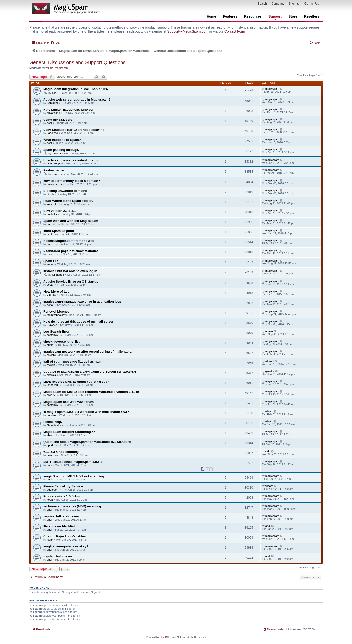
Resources (253, 16)
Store (293, 16)
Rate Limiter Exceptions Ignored (68, 110)
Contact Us (312, 4)
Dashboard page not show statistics (71, 251)
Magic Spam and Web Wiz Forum (68, 402)
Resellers (312, 16)
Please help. (53, 422)
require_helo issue (58, 556)
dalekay (52, 415)
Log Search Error (56, 332)
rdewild (51, 365)
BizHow (51, 295)
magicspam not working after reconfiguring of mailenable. (88, 352)
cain (49, 455)
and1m (51, 244)
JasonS (57, 153)
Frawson (52, 325)
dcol (49, 123)
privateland (54, 113)
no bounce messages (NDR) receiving (72, 506)
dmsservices (54, 184)
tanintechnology (56, 315)
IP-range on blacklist (59, 526)
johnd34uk (53, 385)
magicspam (62, 68)
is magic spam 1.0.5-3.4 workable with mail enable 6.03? (86, 412)
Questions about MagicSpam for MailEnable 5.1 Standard (87, 442)
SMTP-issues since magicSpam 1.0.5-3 (73, 462)
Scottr (50, 194)
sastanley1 (53, 335)
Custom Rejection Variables (65, 536)
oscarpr (51, 254)
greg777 (52, 395)
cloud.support (55, 164)
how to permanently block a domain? (72, 181)
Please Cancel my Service (63, 486)
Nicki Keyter (54, 425)
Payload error (54, 170)
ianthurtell (58, 275)
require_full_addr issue (61, 516)
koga (50, 500)
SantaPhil (53, 103)
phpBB (163, 637)
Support (275, 17)
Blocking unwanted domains (65, 191)
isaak (50, 540)
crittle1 (51, 345)
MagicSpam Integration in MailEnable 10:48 (76, 89)
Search (262, 4)
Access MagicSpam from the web (69, 241)
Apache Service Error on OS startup (71, 281)
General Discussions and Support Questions (77, 62)
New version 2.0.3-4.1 (60, 211)
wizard (50, 68)
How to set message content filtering (71, 160)
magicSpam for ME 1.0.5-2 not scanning (74, 476)
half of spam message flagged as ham (72, 362)
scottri (50, 285)
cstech (51, 355)
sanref (51, 264)
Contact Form (235, 31)
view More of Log (56, 291)
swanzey (57, 174)
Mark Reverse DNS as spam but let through (76, 382)
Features (230, 16)
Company (278, 4)
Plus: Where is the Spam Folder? (68, 201)
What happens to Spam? (62, 140)
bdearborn (53, 490)
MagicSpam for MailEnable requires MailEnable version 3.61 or (91, 392)
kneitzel (51, 204)
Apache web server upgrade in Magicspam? (77, 100)
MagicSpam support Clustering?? (69, 432)
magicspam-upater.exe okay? (66, 546)
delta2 (51, 305)
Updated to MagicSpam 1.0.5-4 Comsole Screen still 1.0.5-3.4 (90, 372)
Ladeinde (52, 133)
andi (49, 465)
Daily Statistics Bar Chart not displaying (74, 130)
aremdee (52, 224)
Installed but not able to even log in (70, 271)
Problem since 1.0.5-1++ (62, 496)
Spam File (51, 261)
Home (211, 16)
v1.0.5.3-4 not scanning (61, 452)
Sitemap (294, 4)
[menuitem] (55, 43)
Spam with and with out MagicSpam (71, 221)
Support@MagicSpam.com (188, 31)
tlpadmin (52, 445)
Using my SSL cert (57, 120)
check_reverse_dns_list (61, 342)
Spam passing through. (61, 150)
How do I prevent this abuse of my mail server (78, 322)
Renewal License (56, 311)
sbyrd (50, 435)
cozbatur (52, 214)
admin (269, 331)
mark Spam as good (59, 231)
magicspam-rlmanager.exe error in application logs (82, 301)
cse (54, 93)
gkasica (51, 375)
